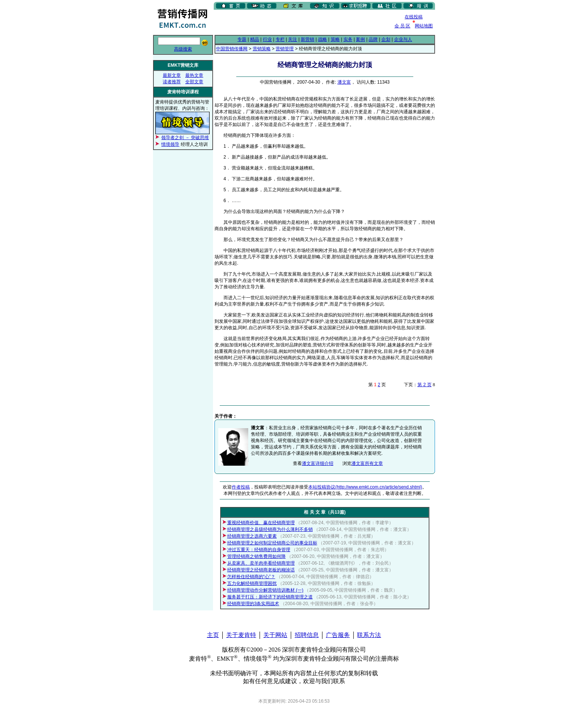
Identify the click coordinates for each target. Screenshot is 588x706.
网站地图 (424, 26)
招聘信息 (307, 635)
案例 (360, 39)
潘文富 (344, 82)
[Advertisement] (301, 22)
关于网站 (275, 635)
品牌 (373, 39)
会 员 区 (403, 26)
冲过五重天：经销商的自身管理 (259, 550)
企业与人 (403, 39)
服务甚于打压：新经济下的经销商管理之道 (270, 597)
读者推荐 (172, 82)
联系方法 (369, 635)
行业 (267, 39)
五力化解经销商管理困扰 (252, 583)
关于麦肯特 (241, 635)
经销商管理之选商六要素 (252, 536)
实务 (348, 39)
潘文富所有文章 (367, 463)
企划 (386, 39)
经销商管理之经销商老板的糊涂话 (261, 570)
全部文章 (194, 82)
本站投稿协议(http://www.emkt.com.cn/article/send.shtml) (365, 487)
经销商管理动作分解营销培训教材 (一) (265, 590)
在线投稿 (414, 17)
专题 (242, 39)
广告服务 (338, 635)
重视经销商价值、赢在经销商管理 (261, 523)
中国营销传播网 (232, 49)
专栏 (280, 39)
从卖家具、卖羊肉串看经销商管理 (261, 563)
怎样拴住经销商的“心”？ (251, 577)
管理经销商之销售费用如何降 (256, 556)
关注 (292, 39)
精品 (255, 39)
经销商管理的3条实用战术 (253, 604)
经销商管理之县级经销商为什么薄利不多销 (270, 529)
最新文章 (172, 75)
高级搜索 (183, 49)
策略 (335, 39)
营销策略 (262, 49)
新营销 (307, 39)
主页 (213, 635)
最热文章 (194, 75)
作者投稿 (241, 487)
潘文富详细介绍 (318, 463)
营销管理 (285, 49)
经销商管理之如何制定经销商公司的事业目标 (272, 543)
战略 (322, 39)
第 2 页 (424, 385)
